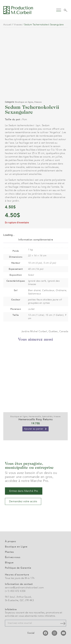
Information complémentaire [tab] (36, 240)
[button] (59, 10)
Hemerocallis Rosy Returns (35, 419)
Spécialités (47, 416)
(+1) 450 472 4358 (15, 591)
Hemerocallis (35, 416)
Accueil (7, 25)
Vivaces (18, 25)
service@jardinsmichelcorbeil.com (24, 588)
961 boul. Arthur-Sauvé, (18, 597)
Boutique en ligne (24, 102)
